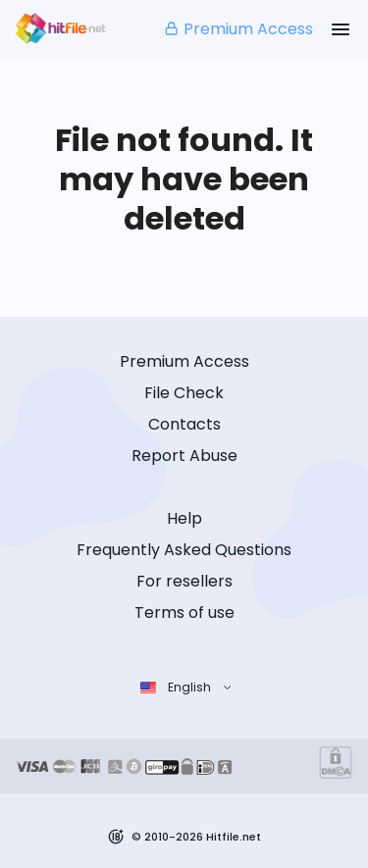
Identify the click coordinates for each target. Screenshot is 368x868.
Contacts (184, 424)
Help (184, 518)
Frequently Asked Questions (184, 550)
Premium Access (238, 29)
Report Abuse (184, 456)
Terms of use (184, 613)
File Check (184, 393)
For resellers (184, 581)
